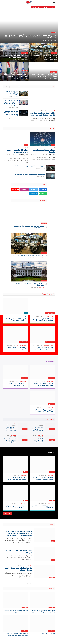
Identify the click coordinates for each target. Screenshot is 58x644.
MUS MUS (25, 79)
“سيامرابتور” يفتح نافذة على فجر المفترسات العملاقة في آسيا (43, 320)
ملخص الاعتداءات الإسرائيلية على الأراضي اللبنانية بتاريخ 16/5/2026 (30, 37)
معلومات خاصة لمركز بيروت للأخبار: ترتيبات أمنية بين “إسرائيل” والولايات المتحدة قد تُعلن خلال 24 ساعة (16, 75)
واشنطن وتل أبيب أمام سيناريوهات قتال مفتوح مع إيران (16, 478)
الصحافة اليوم (50, 361)
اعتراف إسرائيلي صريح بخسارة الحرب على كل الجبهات (19, 569)
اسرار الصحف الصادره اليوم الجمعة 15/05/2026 (17, 385)
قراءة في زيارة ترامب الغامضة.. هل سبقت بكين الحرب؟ (42, 507)
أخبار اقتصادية (51, 607)
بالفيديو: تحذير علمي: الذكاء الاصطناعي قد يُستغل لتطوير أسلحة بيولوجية (44, 348)
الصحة (26, 313)
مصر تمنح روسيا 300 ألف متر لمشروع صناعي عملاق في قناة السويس (16, 611)
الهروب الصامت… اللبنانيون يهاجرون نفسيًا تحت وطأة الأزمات (29, 166)
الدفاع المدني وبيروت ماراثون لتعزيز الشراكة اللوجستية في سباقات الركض (39, 440)
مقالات (52, 525)
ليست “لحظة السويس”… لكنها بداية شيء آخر (18, 552)
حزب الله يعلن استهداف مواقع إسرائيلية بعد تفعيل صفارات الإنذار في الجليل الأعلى (11, 114)
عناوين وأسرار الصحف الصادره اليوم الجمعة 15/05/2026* (43, 411)
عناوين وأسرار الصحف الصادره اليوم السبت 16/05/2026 (43, 385)
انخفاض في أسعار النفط (48, 634)
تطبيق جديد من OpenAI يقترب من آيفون (16, 348)
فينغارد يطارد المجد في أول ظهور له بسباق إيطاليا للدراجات (10, 440)
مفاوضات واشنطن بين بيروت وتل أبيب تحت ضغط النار (16, 507)
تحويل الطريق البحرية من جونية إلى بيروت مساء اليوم (45, 56)
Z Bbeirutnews (21, 154)
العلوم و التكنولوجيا (48, 294)
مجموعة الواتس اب (36, 7)
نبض (53, 7)
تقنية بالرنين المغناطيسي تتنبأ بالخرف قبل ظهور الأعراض (30, 174)
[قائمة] (54, 2)
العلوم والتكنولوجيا (50, 313)
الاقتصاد (51, 588)
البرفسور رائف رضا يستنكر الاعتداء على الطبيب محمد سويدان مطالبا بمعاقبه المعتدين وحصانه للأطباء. (19, 534)
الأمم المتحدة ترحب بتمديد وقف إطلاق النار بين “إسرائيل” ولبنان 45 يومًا (44, 76)
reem (55, 41)
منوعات (52, 128)
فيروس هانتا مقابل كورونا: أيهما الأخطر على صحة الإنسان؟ (16, 320)
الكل (19, 87)
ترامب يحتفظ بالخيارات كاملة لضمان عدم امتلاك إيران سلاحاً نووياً (16, 56)
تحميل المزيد (29, 583)
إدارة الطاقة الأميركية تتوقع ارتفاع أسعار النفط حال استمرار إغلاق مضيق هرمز (17, 634)
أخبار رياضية (51, 419)
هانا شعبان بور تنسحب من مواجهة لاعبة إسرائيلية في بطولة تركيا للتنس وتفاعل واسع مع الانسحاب (37, 429)
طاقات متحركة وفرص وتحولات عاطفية (44, 151)
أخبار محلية (53, 32)
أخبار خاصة (25, 70)
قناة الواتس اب (46, 7)
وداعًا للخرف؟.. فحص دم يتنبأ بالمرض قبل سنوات (17, 151)
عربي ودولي (24, 53)
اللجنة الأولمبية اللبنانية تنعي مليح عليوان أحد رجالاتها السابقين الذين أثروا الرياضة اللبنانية (10, 429)
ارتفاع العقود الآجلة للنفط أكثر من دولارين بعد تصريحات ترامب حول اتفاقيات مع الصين (43, 611)
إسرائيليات (6, 87)
